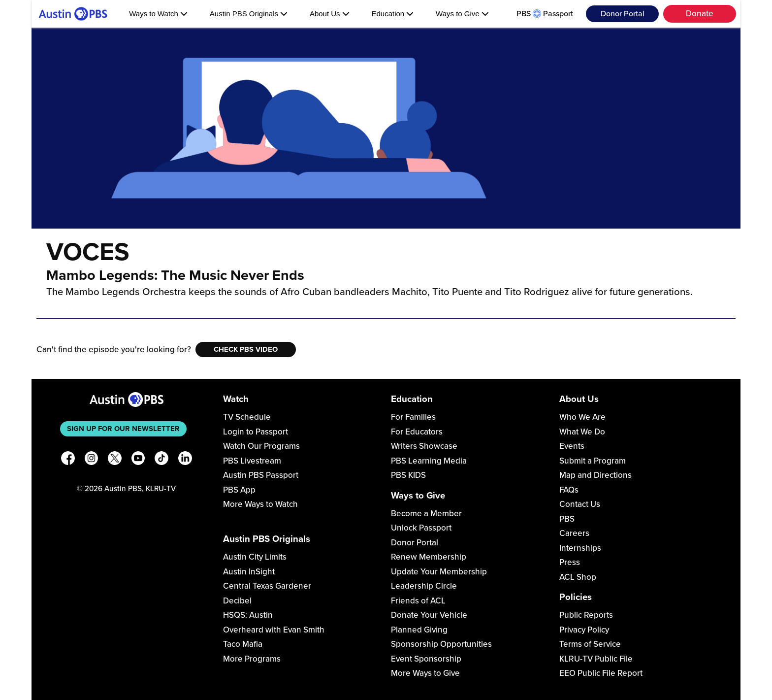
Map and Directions (595, 475)
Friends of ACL (418, 601)
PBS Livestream (252, 461)
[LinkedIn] (185, 460)
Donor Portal (623, 14)
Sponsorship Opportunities (441, 644)
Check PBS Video (246, 349)
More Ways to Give (425, 673)
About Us (330, 14)
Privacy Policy (584, 630)
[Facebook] (68, 460)
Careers (574, 533)
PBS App (239, 490)
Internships (580, 548)
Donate (700, 14)
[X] (115, 460)
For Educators (417, 432)
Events (572, 446)
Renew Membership (429, 557)
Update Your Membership (439, 572)
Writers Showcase (424, 446)
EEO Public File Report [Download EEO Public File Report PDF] (601, 673)
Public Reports (586, 615)
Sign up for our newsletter (123, 429)
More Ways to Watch (260, 504)
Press (570, 562)
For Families (413, 417)
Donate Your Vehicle (429, 615)
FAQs (569, 490)
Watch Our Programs (261, 446)
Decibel (237, 601)
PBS (567, 519)
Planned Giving (419, 630)
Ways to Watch (158, 14)
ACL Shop (578, 577)
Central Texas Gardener (267, 586)
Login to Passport (256, 432)
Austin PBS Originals (249, 14)
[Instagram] (92, 460)
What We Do (582, 432)
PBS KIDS (408, 475)
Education (392, 14)
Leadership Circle (424, 586)
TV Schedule (247, 417)
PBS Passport (545, 14)
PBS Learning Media (429, 461)
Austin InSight (249, 572)
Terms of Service (590, 644)
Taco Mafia (243, 644)
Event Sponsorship (426, 659)
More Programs (252, 659)
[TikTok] (161, 460)
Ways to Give (462, 14)
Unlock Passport (421, 528)
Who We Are (582, 417)
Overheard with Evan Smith (274, 630)
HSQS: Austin (248, 615)
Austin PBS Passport (261, 475)
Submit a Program (593, 461)
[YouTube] (138, 460)
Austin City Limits (255, 557)
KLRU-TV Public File (596, 659)
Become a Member (426, 514)
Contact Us (580, 504)
